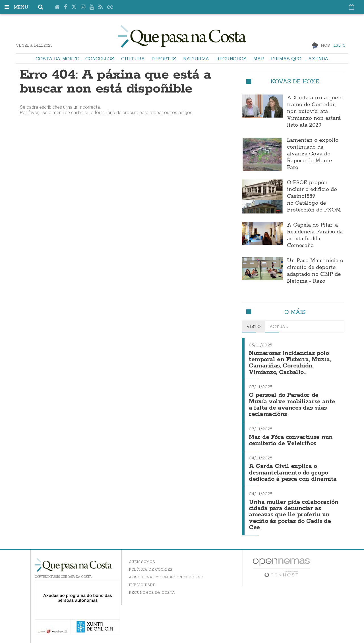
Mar (259, 59)
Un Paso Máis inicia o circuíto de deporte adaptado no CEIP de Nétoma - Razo (315, 271)
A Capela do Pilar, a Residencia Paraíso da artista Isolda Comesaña (315, 235)
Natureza (196, 59)
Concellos (100, 59)
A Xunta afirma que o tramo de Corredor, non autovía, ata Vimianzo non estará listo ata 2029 (315, 112)
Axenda (318, 59)
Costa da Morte (57, 59)
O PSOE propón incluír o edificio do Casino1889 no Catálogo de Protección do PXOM (314, 196)
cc (110, 7)
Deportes (164, 59)
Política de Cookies (151, 569)
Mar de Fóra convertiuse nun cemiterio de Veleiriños (291, 440)
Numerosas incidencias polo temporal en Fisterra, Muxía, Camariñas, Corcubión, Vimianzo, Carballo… (290, 363)
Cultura (133, 59)
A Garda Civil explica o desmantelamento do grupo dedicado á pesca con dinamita (293, 473)
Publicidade (142, 585)
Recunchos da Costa (152, 592)
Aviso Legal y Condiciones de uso (166, 577)
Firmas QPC (286, 59)
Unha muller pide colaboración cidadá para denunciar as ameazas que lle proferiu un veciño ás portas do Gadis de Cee (294, 515)
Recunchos (231, 59)
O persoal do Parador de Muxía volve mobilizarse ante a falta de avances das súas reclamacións (292, 405)
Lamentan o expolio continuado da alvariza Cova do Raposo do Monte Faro (313, 154)
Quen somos (142, 562)
